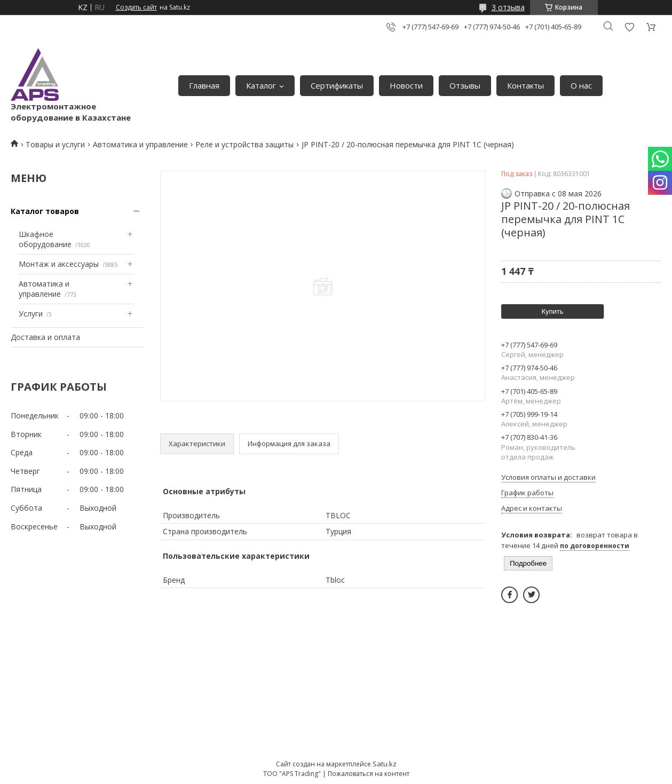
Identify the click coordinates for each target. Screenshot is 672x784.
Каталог (261, 85)
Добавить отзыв (629, 27)
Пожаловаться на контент (369, 774)
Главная (204, 85)
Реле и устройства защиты (244, 144)
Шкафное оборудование (45, 239)
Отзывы (465, 85)
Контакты (525, 85)
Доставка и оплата (45, 337)
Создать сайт (136, 7)
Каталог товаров (45, 211)
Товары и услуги (55, 144)
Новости (406, 85)
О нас (581, 85)
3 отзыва (508, 7)
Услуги (31, 314)
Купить (552, 311)
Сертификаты (337, 85)
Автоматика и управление (140, 144)
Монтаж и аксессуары (59, 264)
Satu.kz (385, 764)
